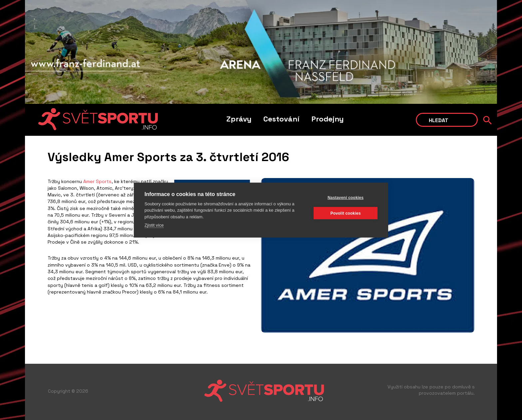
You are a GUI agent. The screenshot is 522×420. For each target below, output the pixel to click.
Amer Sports (97, 181)
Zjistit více (154, 225)
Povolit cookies (345, 213)
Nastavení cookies (346, 197)
